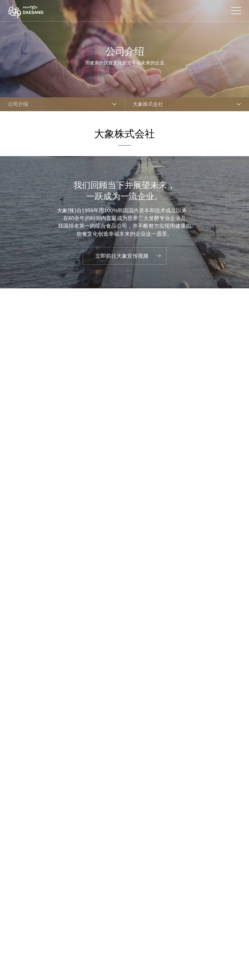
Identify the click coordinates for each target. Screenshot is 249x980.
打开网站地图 (236, 11)
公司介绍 (18, 104)
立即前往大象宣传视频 (122, 256)
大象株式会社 (148, 104)
